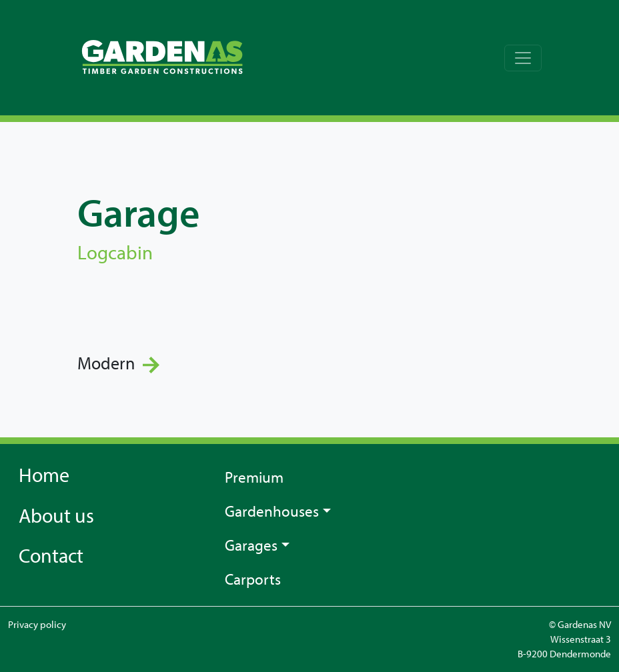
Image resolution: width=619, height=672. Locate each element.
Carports (253, 579)
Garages (251, 545)
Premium (254, 477)
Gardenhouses (272, 511)
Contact (51, 555)
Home (44, 475)
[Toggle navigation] (523, 58)
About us (56, 515)
